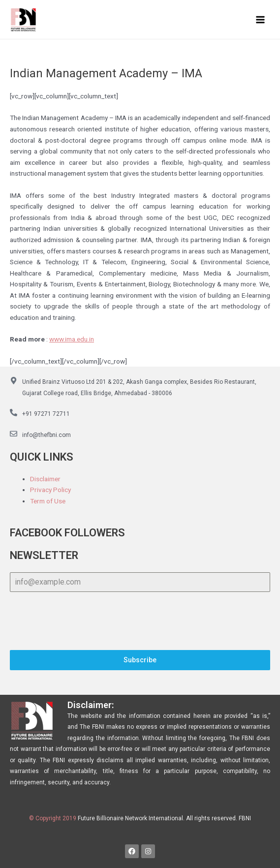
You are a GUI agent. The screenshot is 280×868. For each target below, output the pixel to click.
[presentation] (140, 621)
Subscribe (140, 660)
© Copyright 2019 (53, 818)
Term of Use (48, 501)
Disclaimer (45, 479)
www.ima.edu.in (72, 339)
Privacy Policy (50, 490)
